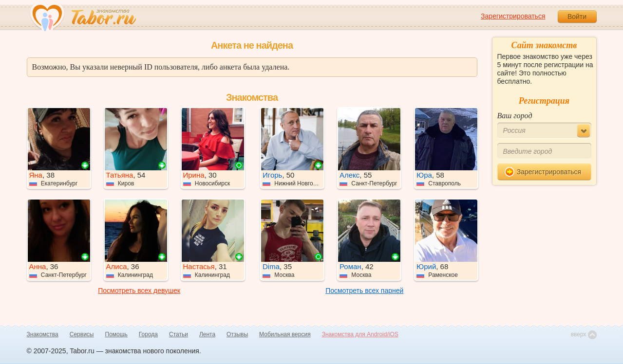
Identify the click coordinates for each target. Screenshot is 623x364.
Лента (207, 334)
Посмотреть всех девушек (139, 291)
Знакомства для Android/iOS (360, 334)
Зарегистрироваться (513, 16)
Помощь (116, 334)
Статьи (179, 334)
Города (148, 334)
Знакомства (43, 334)
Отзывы (237, 334)
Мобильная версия (285, 334)
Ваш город (515, 116)
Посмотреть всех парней (364, 291)
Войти (577, 17)
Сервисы (82, 334)
